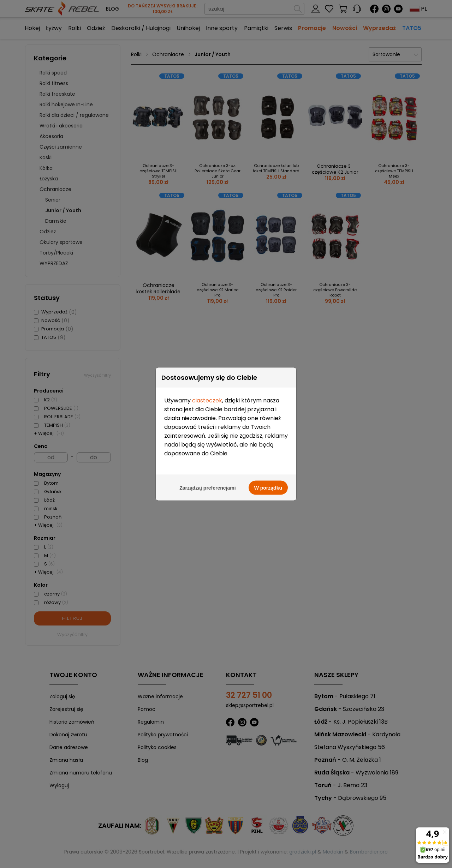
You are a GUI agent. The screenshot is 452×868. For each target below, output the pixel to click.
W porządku (268, 455)
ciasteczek (207, 367)
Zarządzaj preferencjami (208, 455)
